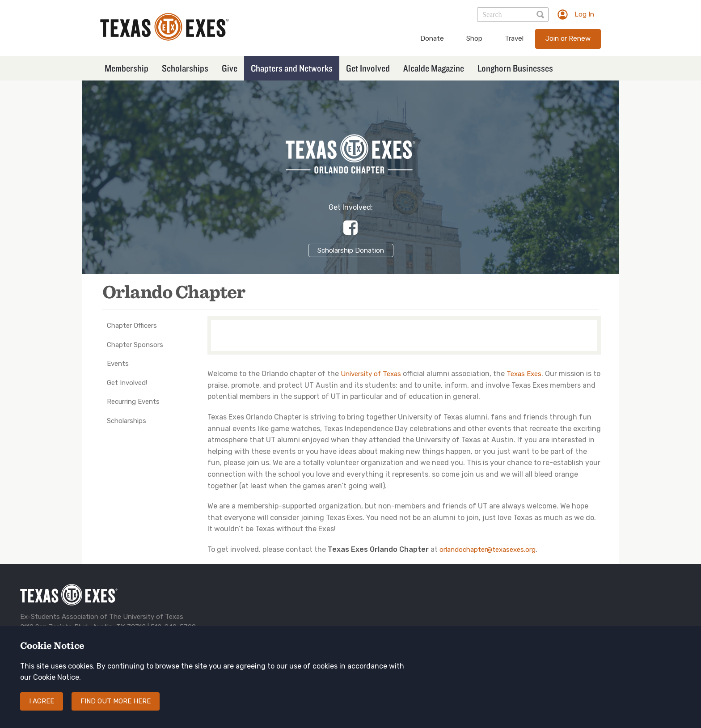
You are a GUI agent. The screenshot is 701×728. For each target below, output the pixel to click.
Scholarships (185, 68)
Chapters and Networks (292, 68)
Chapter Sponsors (135, 345)
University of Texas (371, 374)
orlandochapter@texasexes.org (488, 550)
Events (118, 364)
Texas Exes (524, 374)
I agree (42, 709)
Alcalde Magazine (434, 68)
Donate (432, 38)
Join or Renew (568, 38)
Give (230, 68)
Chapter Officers (132, 326)
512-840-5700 (173, 627)
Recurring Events (133, 402)
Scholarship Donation (351, 250)
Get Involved (368, 68)
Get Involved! (127, 383)
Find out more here (116, 709)
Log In (584, 14)
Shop (474, 38)
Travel (514, 38)
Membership (127, 68)
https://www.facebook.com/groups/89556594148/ (350, 228)
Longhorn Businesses (515, 68)
